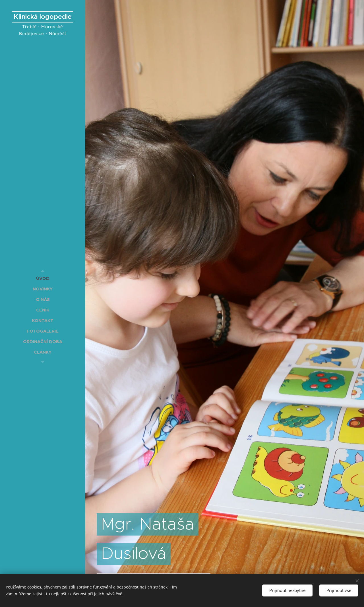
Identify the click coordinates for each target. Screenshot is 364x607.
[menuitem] (43, 278)
